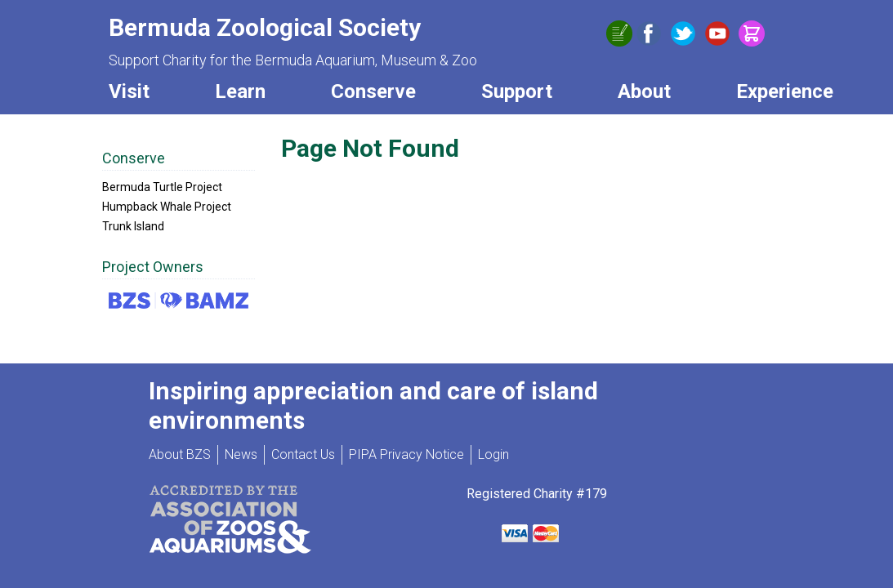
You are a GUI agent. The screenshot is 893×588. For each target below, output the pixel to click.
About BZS (180, 454)
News (241, 454)
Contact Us (303, 454)
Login (493, 454)
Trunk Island (133, 226)
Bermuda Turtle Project (162, 187)
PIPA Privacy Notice (406, 454)
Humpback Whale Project (167, 207)
